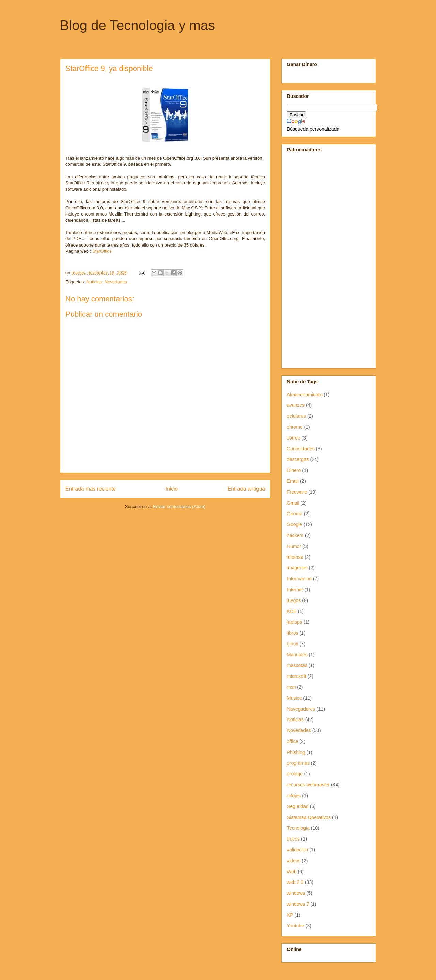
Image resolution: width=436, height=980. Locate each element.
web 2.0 (295, 882)
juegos (294, 600)
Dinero (294, 470)
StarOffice (102, 251)
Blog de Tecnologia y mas (137, 25)
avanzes (296, 405)
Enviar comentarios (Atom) (179, 507)
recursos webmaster (308, 785)
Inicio (172, 489)
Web (292, 872)
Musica (294, 698)
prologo (295, 774)
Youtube (295, 926)
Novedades (116, 282)
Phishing (296, 752)
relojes (294, 796)
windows (296, 893)
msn (291, 687)
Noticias (94, 282)
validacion (297, 850)
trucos (293, 839)
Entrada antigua (246, 489)
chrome (295, 427)
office (292, 741)
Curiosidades (301, 449)
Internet (295, 590)
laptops (294, 622)
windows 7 (298, 904)
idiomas (295, 557)
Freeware (297, 492)
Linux (292, 644)
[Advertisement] (307, 260)
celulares (296, 416)
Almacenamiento (305, 395)
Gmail (293, 503)
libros (292, 633)
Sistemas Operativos (309, 817)
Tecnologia (298, 828)
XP (290, 915)
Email (293, 481)
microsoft (297, 676)
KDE (292, 611)
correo (294, 438)
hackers (295, 535)
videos (294, 861)
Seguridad (298, 806)
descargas (298, 459)
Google (294, 524)
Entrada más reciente (91, 489)
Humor (294, 546)
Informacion (299, 579)
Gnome (295, 514)
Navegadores (301, 709)
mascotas (297, 665)
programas (298, 763)
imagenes (297, 568)
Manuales (297, 655)
